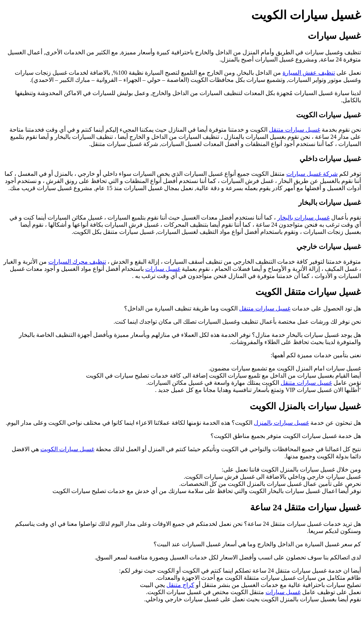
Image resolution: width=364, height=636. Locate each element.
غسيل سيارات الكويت (67, 449)
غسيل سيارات (163, 269)
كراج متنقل (180, 585)
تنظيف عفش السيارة (309, 73)
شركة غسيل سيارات (312, 174)
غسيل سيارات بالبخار (303, 217)
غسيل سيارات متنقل (295, 130)
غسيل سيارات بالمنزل (281, 423)
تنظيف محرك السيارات (77, 262)
